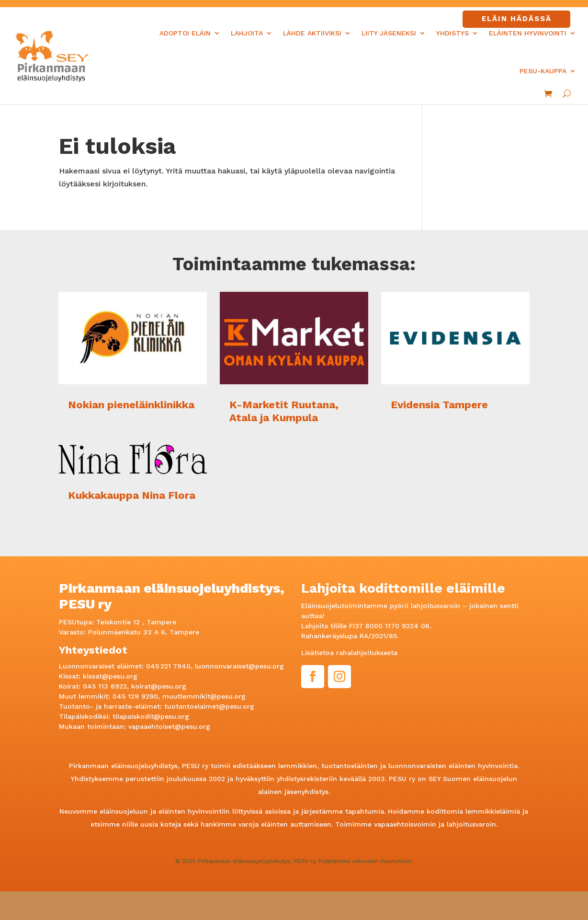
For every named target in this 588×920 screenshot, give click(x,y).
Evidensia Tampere (439, 405)
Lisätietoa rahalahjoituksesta (349, 653)
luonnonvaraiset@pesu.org (239, 666)
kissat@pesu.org (110, 676)
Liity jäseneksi (389, 33)
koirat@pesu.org (159, 686)
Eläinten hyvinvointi (528, 33)
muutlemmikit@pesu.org (204, 696)
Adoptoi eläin (185, 33)
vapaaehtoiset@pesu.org (169, 726)
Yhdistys (452, 33)
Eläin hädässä (517, 19)
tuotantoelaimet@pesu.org (209, 706)
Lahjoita (247, 33)
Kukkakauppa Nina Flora (132, 495)
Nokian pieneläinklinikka (131, 405)
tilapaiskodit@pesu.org (151, 716)
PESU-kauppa (543, 71)
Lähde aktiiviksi (312, 33)
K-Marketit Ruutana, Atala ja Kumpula (284, 411)
